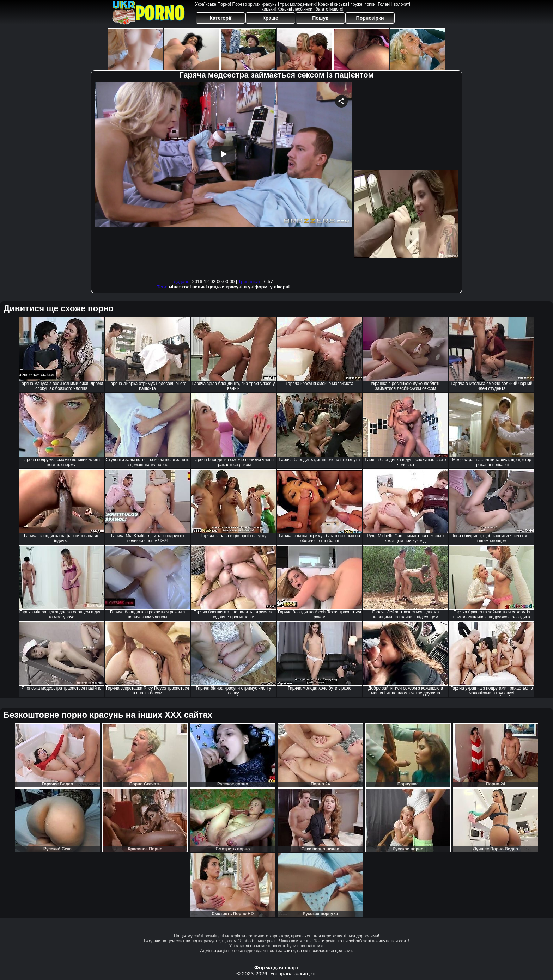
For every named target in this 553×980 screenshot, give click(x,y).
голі (187, 287)
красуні (234, 287)
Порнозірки (370, 18)
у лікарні (280, 287)
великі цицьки (208, 287)
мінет (175, 287)
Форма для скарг (276, 967)
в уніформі (256, 287)
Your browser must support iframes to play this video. (223, 179)
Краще (270, 18)
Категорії (220, 18)
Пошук (320, 18)
